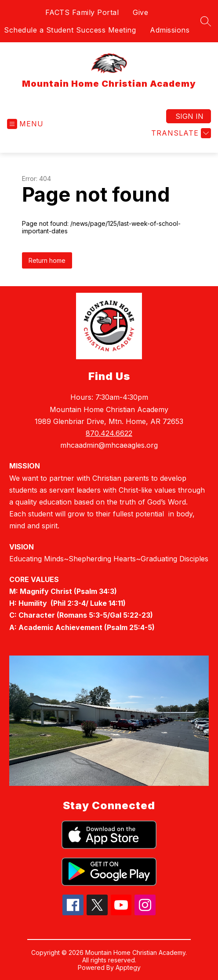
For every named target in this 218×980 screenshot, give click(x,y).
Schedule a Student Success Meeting (70, 30)
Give (140, 12)
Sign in (189, 116)
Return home (47, 260)
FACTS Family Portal (82, 12)
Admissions (170, 30)
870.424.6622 (109, 433)
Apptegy (128, 967)
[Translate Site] (180, 133)
